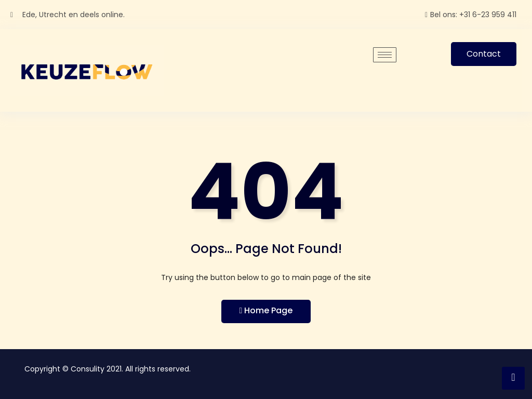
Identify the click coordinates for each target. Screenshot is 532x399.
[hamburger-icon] (385, 55)
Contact (484, 54)
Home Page (266, 310)
